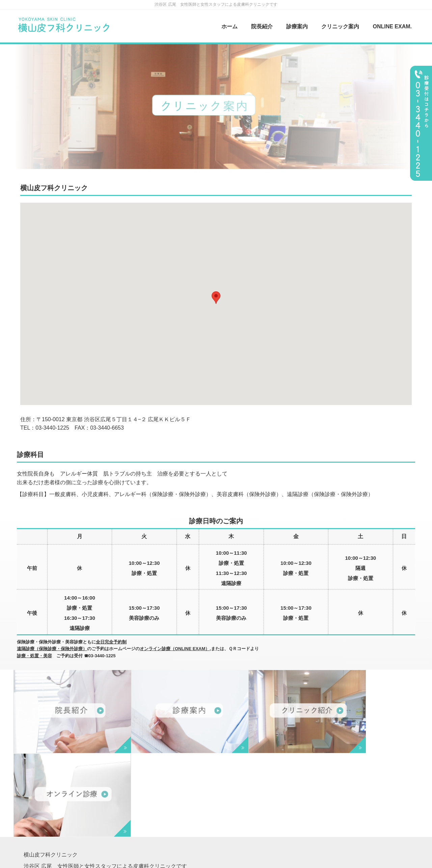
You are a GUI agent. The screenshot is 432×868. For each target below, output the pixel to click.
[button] (216, 298)
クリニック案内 (340, 26)
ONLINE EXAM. (392, 26)
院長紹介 (262, 26)
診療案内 (297, 26)
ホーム (230, 26)
